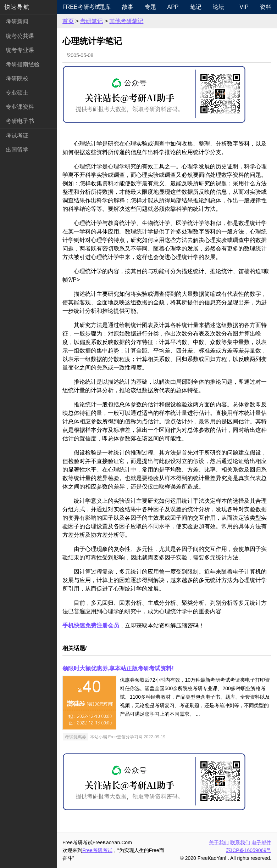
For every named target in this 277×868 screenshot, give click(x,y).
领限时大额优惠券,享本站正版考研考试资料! (118, 668)
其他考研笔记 (126, 21)
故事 (128, 7)
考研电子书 (20, 121)
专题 (150, 7)
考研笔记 (92, 21)
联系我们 (240, 842)
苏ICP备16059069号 (249, 850)
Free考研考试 (78, 7)
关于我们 (219, 842)
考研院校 (17, 78)
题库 (105, 7)
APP (173, 7)
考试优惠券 (76, 737)
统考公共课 (20, 36)
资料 (266, 7)
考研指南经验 (23, 64)
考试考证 (17, 136)
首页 (68, 21)
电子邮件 (261, 842)
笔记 (196, 7)
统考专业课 (20, 50)
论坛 (218, 7)
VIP (244, 7)
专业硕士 (17, 93)
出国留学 (17, 150)
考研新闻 (17, 21)
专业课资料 (20, 107)
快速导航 (17, 7)
